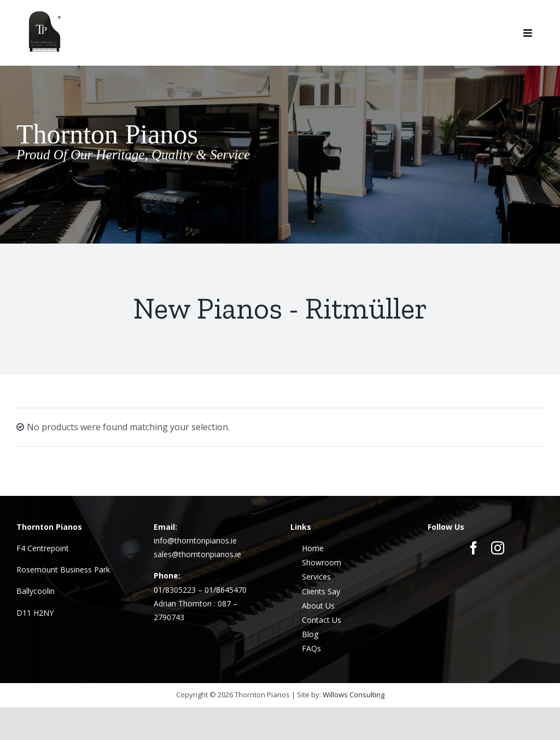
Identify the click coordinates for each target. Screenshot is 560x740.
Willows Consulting (354, 695)
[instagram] (498, 548)
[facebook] (474, 548)
